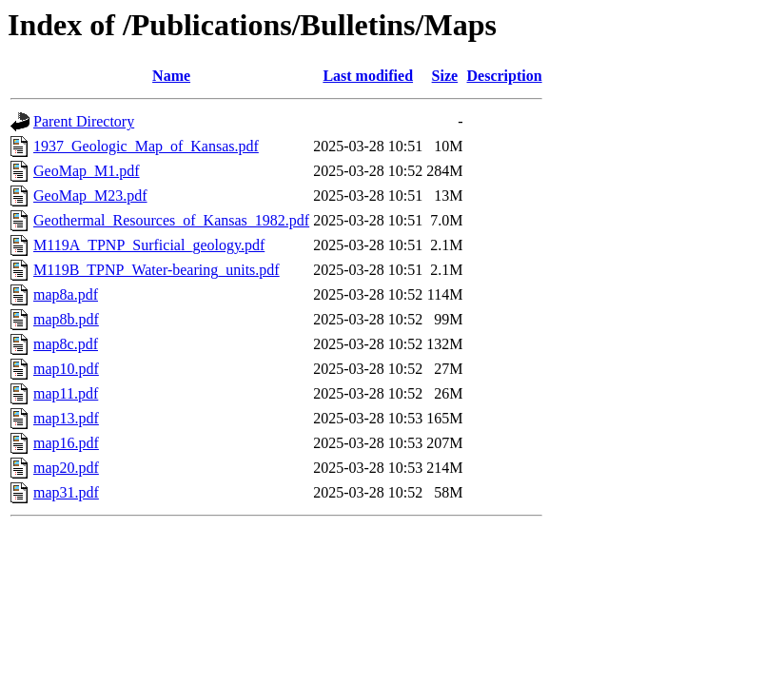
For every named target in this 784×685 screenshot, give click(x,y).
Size (445, 76)
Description (505, 76)
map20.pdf (66, 468)
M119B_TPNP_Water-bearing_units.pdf (157, 270)
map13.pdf (66, 418)
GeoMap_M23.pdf (90, 196)
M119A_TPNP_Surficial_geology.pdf (149, 245)
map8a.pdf (66, 294)
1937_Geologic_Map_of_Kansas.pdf (146, 146)
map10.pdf (66, 369)
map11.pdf (66, 393)
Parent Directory (84, 121)
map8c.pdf (66, 344)
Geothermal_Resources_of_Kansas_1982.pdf (171, 220)
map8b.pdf (66, 319)
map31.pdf (66, 492)
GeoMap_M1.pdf (87, 171)
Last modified (368, 76)
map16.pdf (66, 443)
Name (171, 76)
